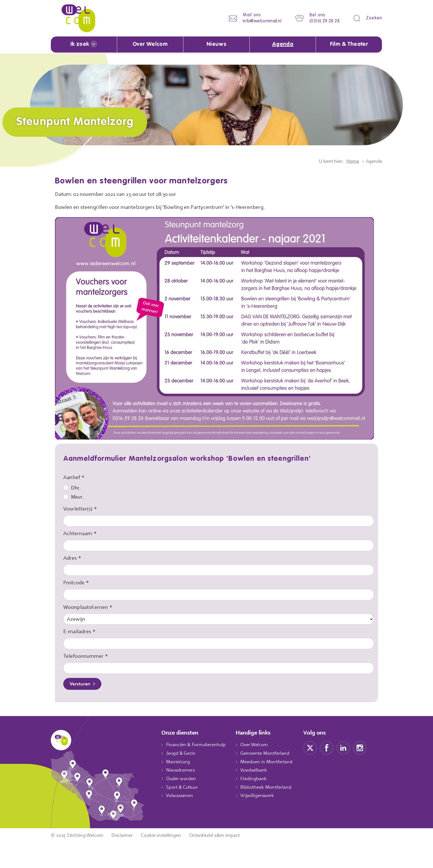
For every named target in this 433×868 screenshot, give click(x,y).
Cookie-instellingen (168, 861)
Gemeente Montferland (269, 754)
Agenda (283, 44)
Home (351, 161)
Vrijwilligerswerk (261, 796)
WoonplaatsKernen (87, 607)
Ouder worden (182, 779)
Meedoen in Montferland (271, 762)
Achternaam (78, 533)
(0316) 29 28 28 (323, 21)
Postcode (75, 583)
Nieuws (216, 44)
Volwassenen (181, 796)
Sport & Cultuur (183, 788)
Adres (70, 558)
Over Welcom (150, 44)
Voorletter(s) (78, 509)
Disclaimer (127, 861)
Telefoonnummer (84, 657)
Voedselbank (258, 771)
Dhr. (72, 488)
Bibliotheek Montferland (270, 788)
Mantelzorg (178, 762)
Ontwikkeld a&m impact (223, 861)
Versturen (81, 685)
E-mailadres (78, 632)
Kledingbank (258, 779)
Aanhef (72, 477)
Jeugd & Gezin (182, 754)
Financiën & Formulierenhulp (198, 745)
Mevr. (74, 497)
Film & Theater (349, 44)
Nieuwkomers (181, 771)
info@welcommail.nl (258, 21)
